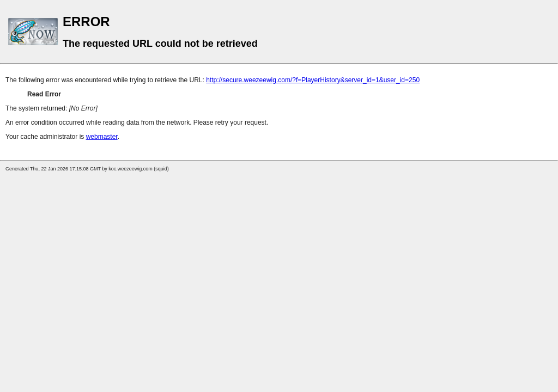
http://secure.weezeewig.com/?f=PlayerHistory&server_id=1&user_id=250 (313, 80)
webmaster (102, 137)
